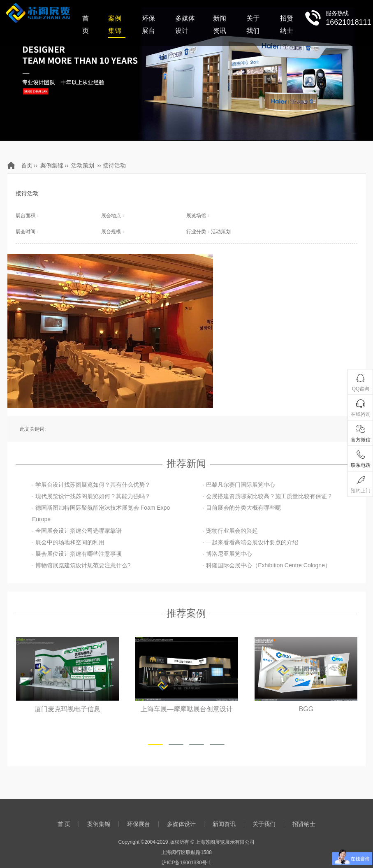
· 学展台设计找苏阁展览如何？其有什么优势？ (91, 485)
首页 (27, 165)
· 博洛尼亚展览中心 (227, 554)
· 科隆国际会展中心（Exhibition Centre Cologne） (266, 565)
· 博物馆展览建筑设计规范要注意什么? (81, 565)
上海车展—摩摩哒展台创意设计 (187, 709)
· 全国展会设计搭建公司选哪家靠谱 (77, 531)
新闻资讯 (220, 24)
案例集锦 (115, 24)
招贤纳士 (287, 24)
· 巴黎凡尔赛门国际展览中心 (239, 485)
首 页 (86, 24)
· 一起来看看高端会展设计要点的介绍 (250, 542)
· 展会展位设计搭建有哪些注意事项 (77, 554)
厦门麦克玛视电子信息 (67, 709)
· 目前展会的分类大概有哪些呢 (242, 508)
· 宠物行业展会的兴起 (230, 531)
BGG (306, 709)
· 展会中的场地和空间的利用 (68, 542)
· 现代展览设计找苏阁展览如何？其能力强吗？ (91, 496)
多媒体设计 (185, 24)
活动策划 (83, 165)
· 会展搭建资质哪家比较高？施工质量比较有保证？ (268, 496)
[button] (155, 745)
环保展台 (148, 24)
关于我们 (253, 24)
